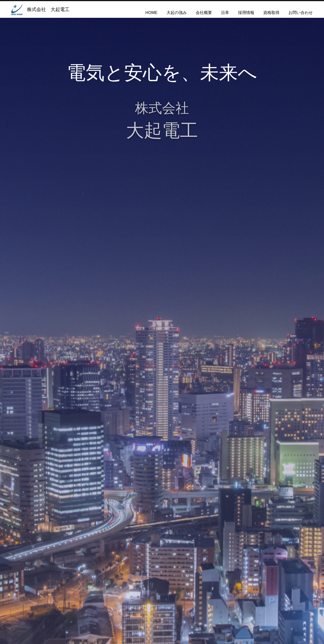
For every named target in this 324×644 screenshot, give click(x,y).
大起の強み (177, 13)
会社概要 (204, 13)
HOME (151, 13)
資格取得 (271, 13)
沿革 (225, 13)
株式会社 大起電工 (48, 9)
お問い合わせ (301, 13)
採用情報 (246, 13)
